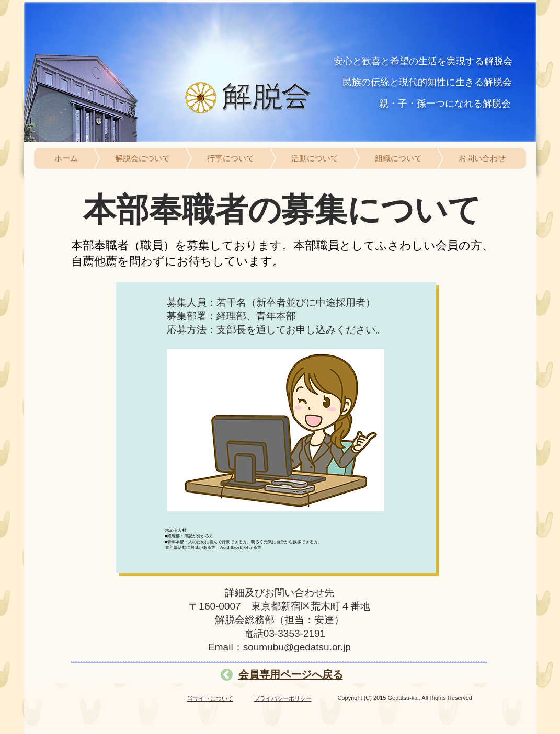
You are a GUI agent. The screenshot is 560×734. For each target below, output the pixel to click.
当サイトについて (210, 698)
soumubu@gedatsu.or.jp (297, 647)
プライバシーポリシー (283, 698)
